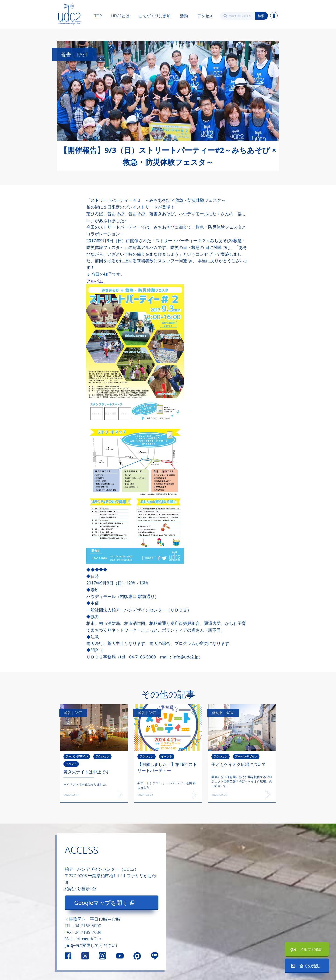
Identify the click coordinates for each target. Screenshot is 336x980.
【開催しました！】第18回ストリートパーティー (167, 767)
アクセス (205, 16)
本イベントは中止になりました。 (86, 784)
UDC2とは (120, 16)
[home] (69, 14)
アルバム (95, 281)
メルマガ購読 (311, 949)
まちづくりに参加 (155, 16)
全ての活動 (310, 966)
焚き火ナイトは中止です (87, 772)
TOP (98, 16)
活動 (184, 16)
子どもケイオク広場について (239, 764)
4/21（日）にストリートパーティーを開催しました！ (166, 785)
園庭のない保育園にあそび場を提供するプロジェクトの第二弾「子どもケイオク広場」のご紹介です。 (242, 781)
